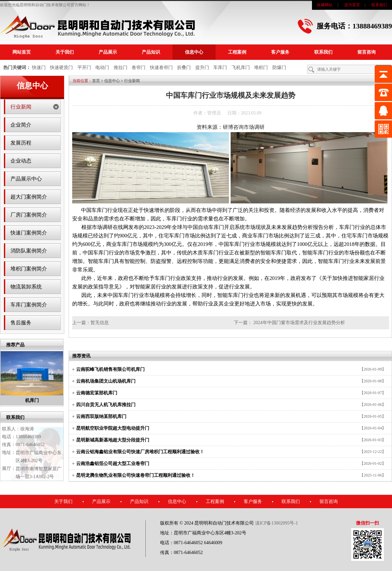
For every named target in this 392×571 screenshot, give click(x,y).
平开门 (84, 68)
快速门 (39, 68)
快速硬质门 (61, 68)
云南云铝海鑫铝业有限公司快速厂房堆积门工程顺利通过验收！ (140, 452)
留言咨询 (367, 52)
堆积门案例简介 (29, 269)
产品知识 (151, 52)
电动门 (102, 68)
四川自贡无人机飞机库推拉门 (106, 405)
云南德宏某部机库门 (97, 393)
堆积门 (261, 68)
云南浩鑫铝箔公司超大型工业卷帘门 (113, 464)
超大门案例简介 (29, 197)
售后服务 (21, 323)
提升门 (202, 68)
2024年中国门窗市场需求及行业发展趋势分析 (299, 323)
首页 (96, 81)
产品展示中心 (26, 179)
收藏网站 (325, 5)
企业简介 (21, 125)
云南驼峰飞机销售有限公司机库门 (110, 369)
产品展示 (108, 52)
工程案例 (237, 52)
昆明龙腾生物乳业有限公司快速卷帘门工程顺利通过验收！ (136, 475)
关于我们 (65, 52)
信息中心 (194, 52)
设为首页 (352, 5)
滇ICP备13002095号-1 (277, 523)
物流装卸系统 (26, 287)
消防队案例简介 (29, 251)
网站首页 (22, 52)
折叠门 (184, 68)
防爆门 (279, 68)
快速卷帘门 (161, 68)
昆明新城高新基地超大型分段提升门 (113, 440)
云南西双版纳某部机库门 (101, 416)
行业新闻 (21, 107)
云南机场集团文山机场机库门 (106, 381)
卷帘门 (139, 68)
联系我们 (379, 5)
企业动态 (21, 161)
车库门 (220, 68)
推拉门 (121, 68)
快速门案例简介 (29, 233)
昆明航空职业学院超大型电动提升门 (113, 428)
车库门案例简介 (29, 305)
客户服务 (280, 52)
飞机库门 (241, 68)
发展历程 (21, 143)
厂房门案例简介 (29, 215)
